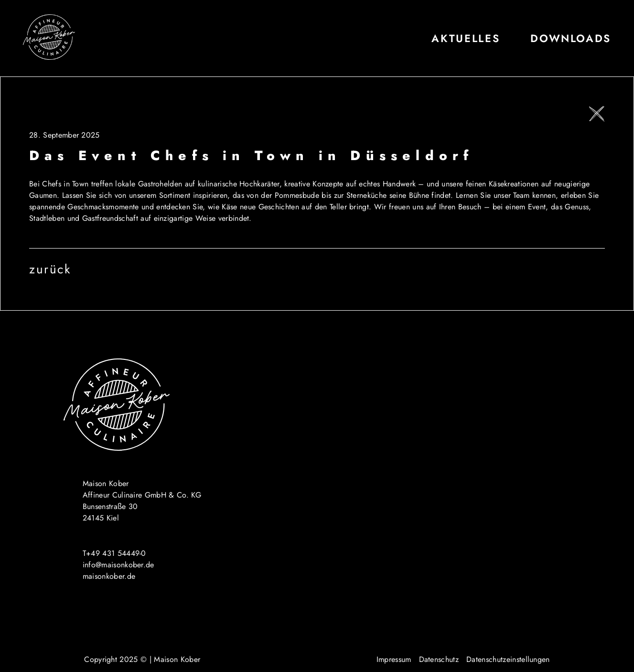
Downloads (571, 38)
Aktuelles (466, 38)
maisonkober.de (109, 576)
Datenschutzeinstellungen (508, 659)
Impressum (394, 659)
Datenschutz (439, 659)
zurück (50, 269)
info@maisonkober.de (118, 565)
